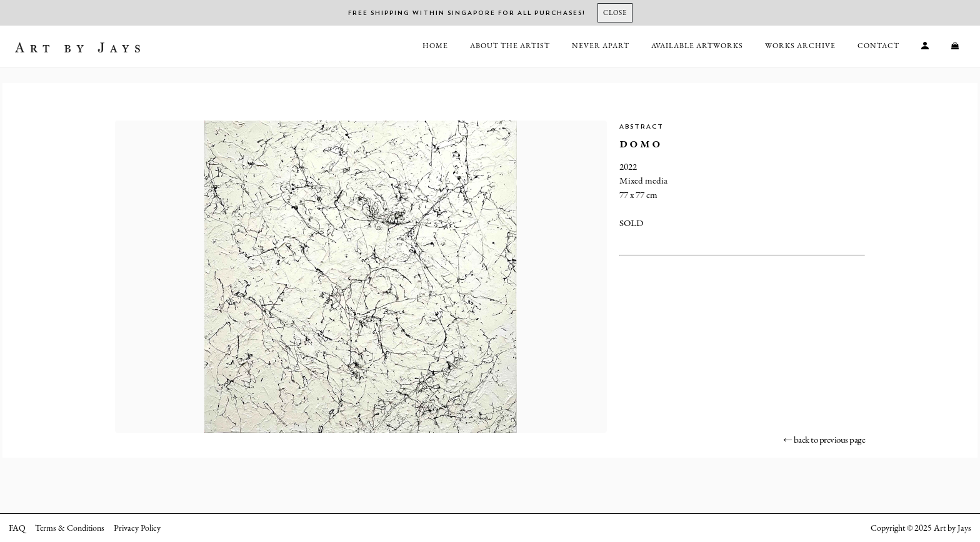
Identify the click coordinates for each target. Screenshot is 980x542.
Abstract (642, 127)
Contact (878, 46)
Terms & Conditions (70, 528)
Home (435, 46)
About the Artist (510, 46)
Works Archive (800, 46)
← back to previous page (824, 439)
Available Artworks (697, 46)
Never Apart (601, 46)
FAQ (17, 528)
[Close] (615, 13)
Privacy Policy (137, 528)
